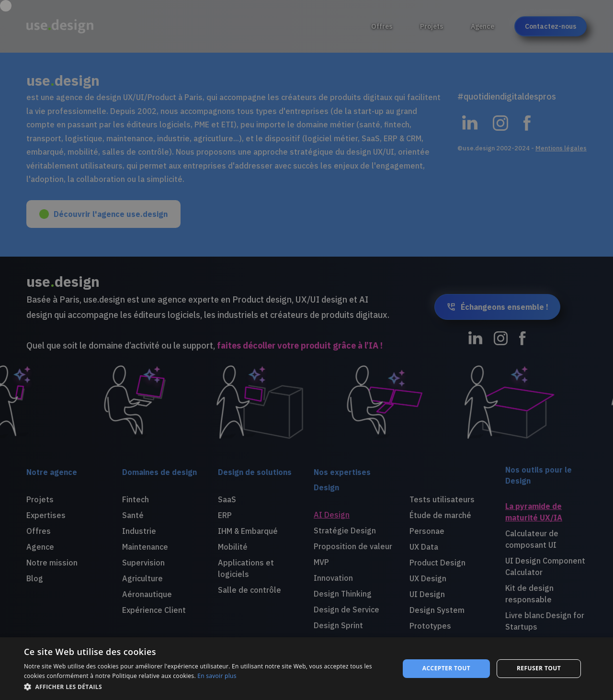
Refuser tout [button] (539, 668)
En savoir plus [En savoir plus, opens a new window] (217, 676)
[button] (206, 687)
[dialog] (306, 669)
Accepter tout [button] (446, 668)
